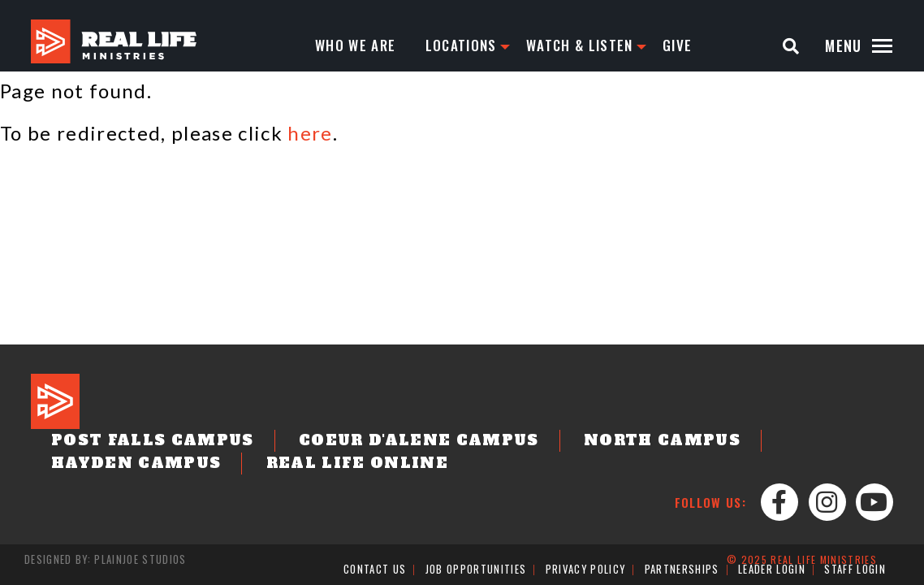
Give (687, 45)
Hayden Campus (749, 444)
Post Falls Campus (135, 444)
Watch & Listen (587, 45)
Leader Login (771, 570)
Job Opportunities (477, 570)
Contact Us (375, 570)
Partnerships (681, 570)
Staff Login (855, 570)
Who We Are (356, 45)
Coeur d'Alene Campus (362, 444)
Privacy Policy (586, 570)
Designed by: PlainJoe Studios (105, 560)
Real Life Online (125, 466)
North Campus (570, 444)
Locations (465, 45)
